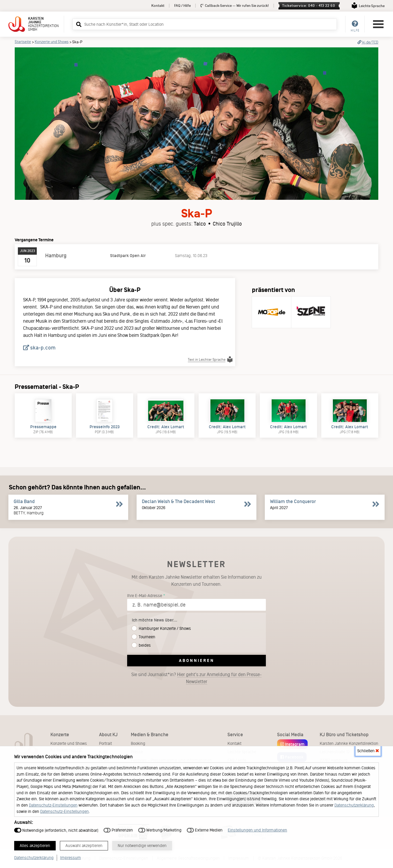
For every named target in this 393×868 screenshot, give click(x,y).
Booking (138, 743)
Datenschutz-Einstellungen (53, 803)
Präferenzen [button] (118, 828)
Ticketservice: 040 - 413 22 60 (309, 6)
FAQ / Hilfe (182, 6)
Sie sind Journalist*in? (196, 678)
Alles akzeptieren (38, 845)
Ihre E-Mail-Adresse (145, 596)
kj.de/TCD (368, 42)
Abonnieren (197, 660)
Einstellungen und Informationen (257, 828)
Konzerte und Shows (52, 42)
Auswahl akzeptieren (92, 845)
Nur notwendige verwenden (157, 845)
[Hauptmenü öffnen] (378, 24)
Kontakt (158, 6)
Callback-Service (235, 6)
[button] (78, 24)
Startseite (23, 42)
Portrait (105, 743)
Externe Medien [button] (205, 828)
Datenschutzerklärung (354, 803)
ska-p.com (39, 348)
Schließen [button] (368, 749)
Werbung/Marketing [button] (160, 828)
